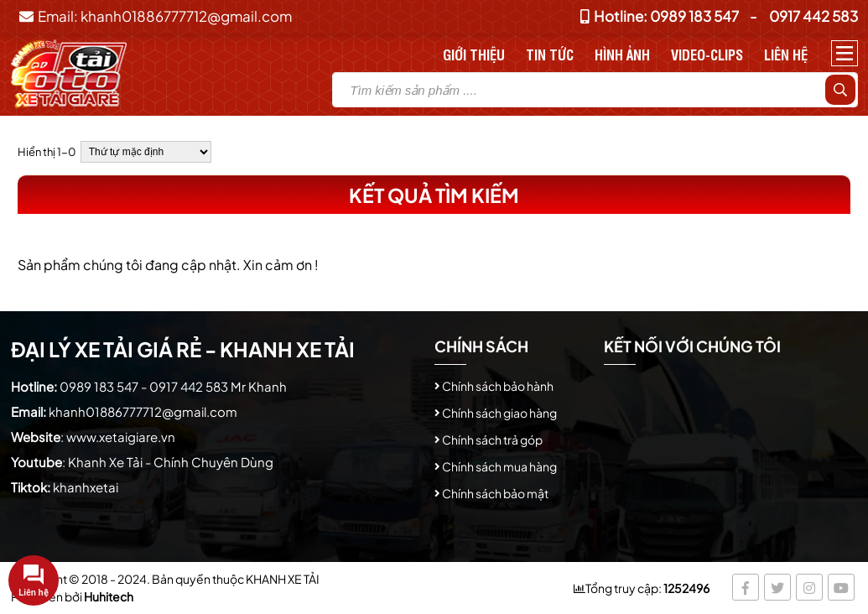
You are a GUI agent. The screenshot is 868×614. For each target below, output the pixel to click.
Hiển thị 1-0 (47, 152)
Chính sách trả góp (492, 440)
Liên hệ (786, 54)
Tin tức (550, 54)
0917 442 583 (813, 16)
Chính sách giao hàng (499, 413)
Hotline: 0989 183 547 (660, 16)
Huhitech (109, 596)
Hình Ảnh (622, 54)
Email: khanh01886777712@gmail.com (156, 16)
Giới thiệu (474, 54)
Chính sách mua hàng (499, 466)
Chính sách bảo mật (495, 493)
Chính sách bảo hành (498, 386)
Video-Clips (707, 54)
